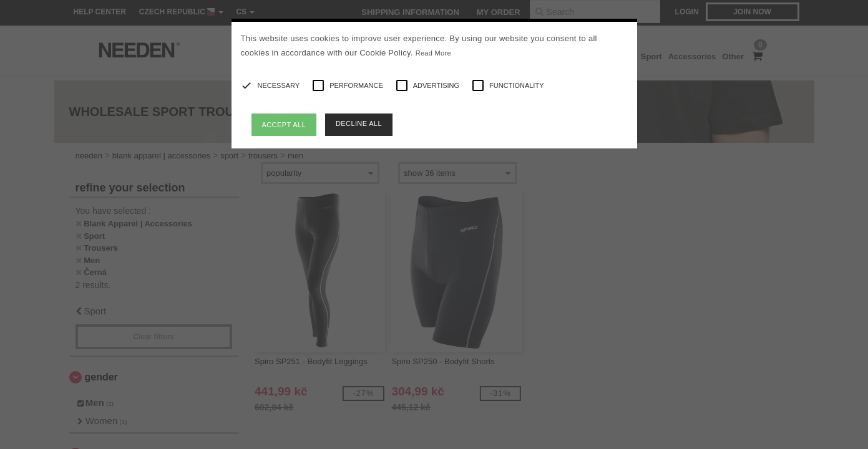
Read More (433, 53)
